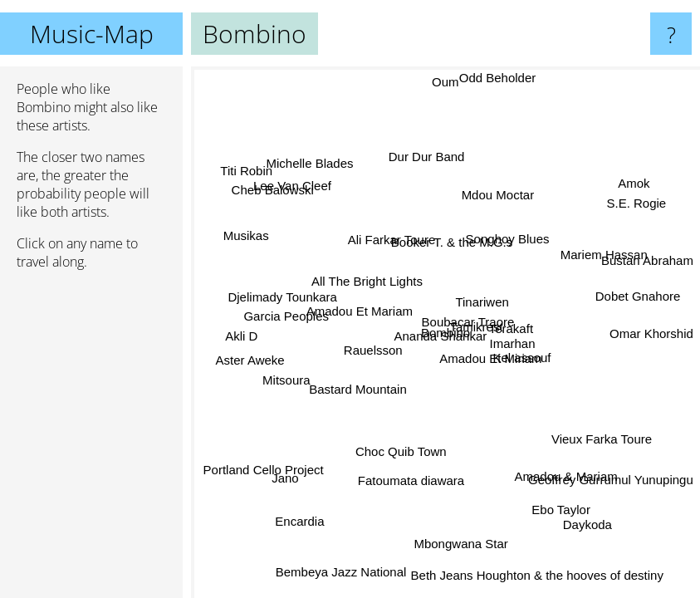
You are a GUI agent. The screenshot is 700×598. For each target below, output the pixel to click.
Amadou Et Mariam (358, 316)
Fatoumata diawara (409, 481)
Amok (631, 184)
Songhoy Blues (510, 245)
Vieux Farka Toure (604, 433)
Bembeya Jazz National (340, 571)
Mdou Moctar (499, 196)
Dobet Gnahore (636, 290)
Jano (289, 479)
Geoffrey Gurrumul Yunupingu (611, 475)
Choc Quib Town (407, 454)
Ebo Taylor (560, 510)
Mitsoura (290, 384)
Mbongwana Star (454, 543)
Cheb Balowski (275, 187)
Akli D (243, 336)
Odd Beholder (495, 78)
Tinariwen (481, 300)
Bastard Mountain (360, 392)
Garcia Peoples (286, 315)
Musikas (247, 237)
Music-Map (92, 34)
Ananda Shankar (442, 338)
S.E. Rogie (634, 203)
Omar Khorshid (651, 333)
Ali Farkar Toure (389, 245)
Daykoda (585, 523)
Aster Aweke (252, 355)
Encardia (299, 520)
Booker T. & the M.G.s (455, 241)
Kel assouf (522, 356)
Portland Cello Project (264, 467)
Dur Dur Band (423, 157)
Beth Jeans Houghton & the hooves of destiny (535, 573)
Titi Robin (247, 171)
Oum (444, 82)
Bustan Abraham (647, 263)
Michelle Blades (311, 166)
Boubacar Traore (467, 321)
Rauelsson (373, 350)
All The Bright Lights (370, 275)
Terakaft (510, 333)
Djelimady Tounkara (282, 296)
